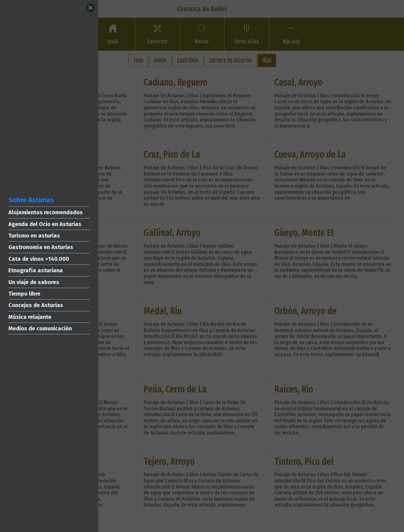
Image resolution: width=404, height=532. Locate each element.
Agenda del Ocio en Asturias (45, 224)
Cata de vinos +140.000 (39, 259)
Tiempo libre (24, 294)
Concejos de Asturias (36, 305)
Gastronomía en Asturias (41, 247)
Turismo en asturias (34, 236)
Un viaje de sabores (34, 282)
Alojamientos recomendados (46, 212)
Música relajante (30, 317)
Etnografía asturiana (36, 270)
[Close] (90, 8)
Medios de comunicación (40, 328)
